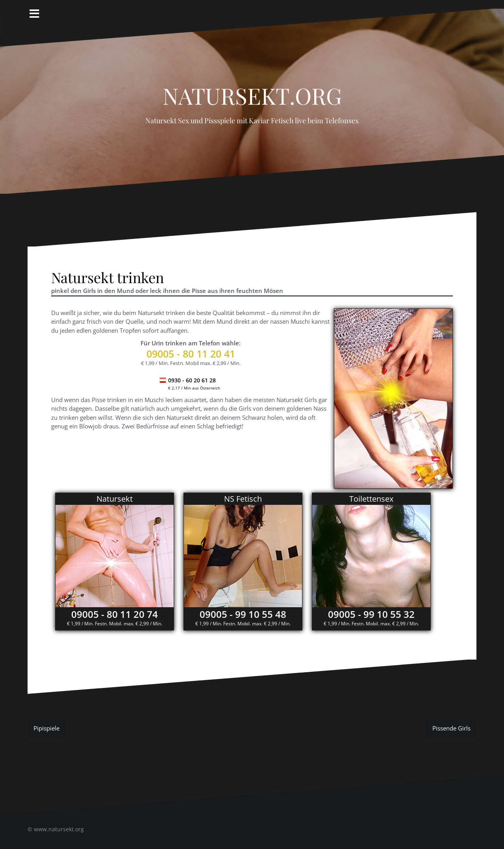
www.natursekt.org (59, 829)
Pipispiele (46, 728)
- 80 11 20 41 (191, 354)
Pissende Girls (451, 728)
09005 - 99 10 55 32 (371, 614)
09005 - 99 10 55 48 (243, 614)
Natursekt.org (252, 91)
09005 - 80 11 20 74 (115, 614)
